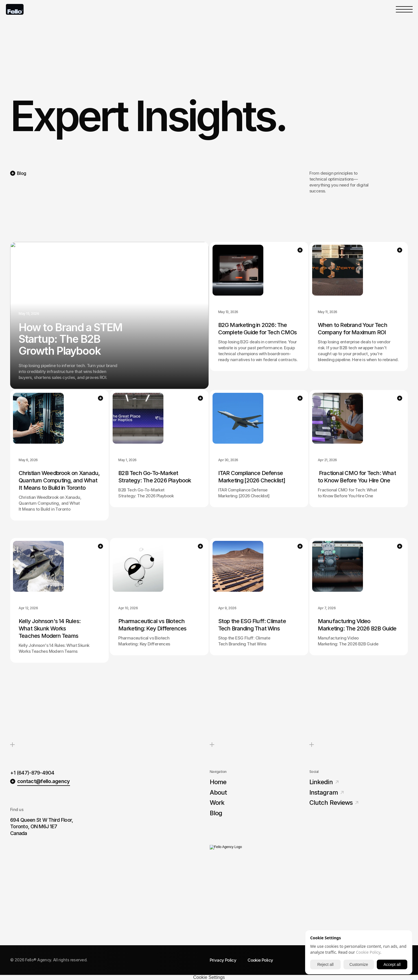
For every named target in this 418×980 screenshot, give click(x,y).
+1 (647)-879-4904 (32, 772)
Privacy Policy (223, 960)
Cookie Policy (260, 960)
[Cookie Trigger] (209, 977)
